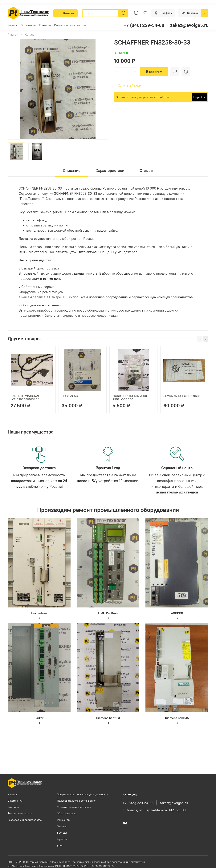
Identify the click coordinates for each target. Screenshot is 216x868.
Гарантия (62, 839)
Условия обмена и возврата (74, 807)
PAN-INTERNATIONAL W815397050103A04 (25, 398)
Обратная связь (67, 813)
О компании (28, 25)
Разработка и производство (25, 820)
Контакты (45, 25)
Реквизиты (64, 820)
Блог (60, 846)
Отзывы (62, 826)
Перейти (199, 97)
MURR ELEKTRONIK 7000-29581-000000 (130, 398)
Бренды (62, 833)
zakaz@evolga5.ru (189, 25)
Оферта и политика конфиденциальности (83, 794)
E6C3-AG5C (70, 396)
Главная (13, 34)
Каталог (65, 13)
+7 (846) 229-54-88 (144, 25)
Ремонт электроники (67, 25)
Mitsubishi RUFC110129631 (182, 396)
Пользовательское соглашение (76, 801)
